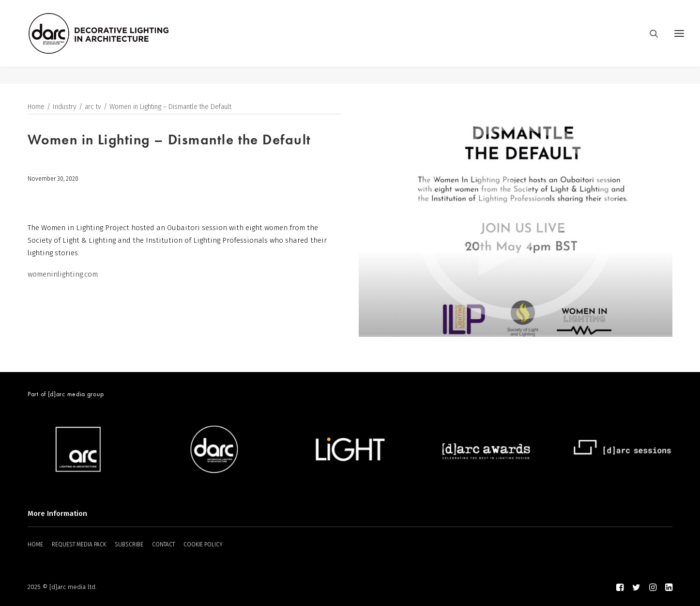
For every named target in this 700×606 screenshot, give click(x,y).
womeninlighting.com (63, 275)
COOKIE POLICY (203, 544)
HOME (35, 544)
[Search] (650, 42)
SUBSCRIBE (129, 544)
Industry (65, 107)
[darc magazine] (116, 42)
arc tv (93, 107)
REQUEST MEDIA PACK (79, 544)
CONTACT (163, 544)
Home (36, 107)
